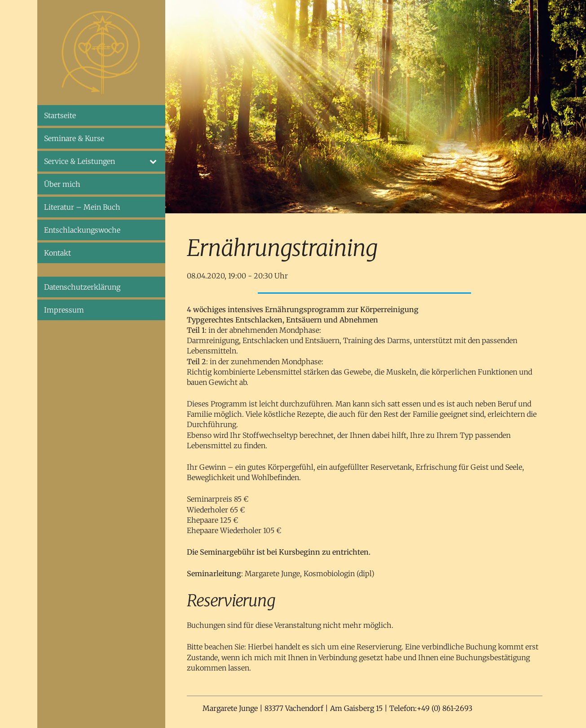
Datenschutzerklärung (82, 287)
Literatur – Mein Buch (82, 207)
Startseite (60, 115)
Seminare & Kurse (74, 138)
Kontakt (57, 253)
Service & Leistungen (101, 161)
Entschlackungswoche (82, 230)
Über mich (62, 184)
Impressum (64, 310)
